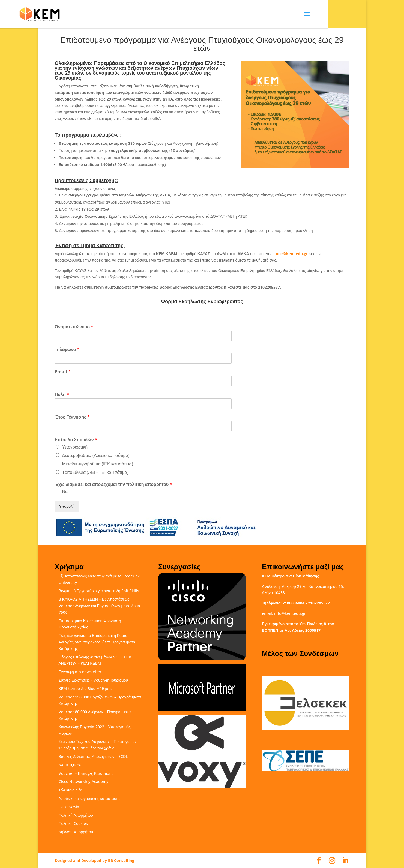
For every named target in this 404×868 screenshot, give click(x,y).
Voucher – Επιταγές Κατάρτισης (86, 773)
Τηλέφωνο (67, 350)
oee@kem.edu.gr (292, 254)
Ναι (65, 491)
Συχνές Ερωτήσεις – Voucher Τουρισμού (93, 680)
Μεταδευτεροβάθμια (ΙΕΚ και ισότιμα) (98, 464)
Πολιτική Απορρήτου (76, 815)
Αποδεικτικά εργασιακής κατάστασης (90, 798)
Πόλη (62, 394)
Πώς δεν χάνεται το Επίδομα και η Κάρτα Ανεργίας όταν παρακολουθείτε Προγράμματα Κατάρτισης (97, 642)
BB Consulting (121, 861)
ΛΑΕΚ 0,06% (70, 765)
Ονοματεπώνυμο (74, 327)
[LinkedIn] (345, 861)
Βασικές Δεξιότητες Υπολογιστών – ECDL (93, 756)
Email (63, 372)
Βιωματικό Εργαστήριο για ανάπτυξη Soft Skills (99, 591)
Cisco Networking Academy (83, 781)
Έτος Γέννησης (72, 417)
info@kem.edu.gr (290, 613)
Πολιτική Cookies (73, 823)
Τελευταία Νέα (71, 790)
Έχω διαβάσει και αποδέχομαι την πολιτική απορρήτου (114, 484)
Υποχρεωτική (75, 447)
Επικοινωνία (69, 807)
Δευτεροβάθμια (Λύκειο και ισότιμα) (96, 455)
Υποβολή (67, 506)
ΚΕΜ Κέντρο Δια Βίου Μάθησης (86, 689)
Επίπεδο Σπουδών (76, 440)
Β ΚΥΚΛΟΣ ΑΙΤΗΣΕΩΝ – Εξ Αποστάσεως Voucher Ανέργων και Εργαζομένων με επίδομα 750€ (99, 606)
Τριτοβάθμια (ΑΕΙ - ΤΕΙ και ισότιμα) (95, 472)
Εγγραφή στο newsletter (80, 672)
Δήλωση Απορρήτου (76, 832)
